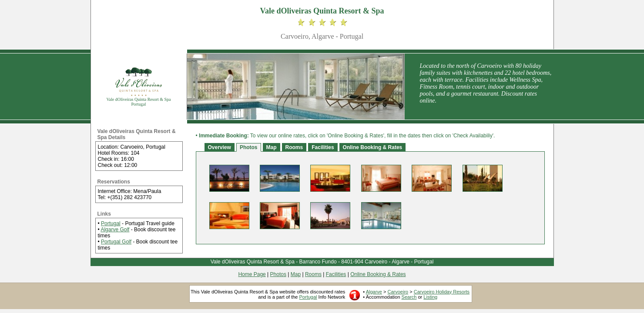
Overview (220, 147)
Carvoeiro (398, 292)
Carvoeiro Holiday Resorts (442, 292)
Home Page (252, 274)
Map (272, 147)
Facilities (323, 147)
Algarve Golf (115, 230)
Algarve (374, 292)
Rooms (294, 147)
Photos (249, 147)
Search (409, 297)
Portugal (111, 223)
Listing (430, 297)
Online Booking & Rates (373, 147)
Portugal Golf (116, 242)
